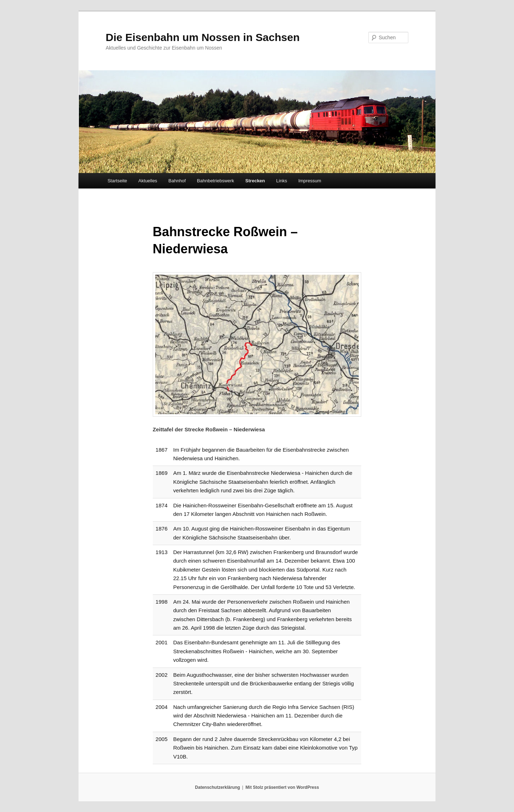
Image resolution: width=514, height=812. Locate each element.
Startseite (117, 181)
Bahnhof (177, 181)
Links (282, 181)
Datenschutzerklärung (217, 787)
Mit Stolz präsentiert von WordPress (282, 787)
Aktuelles (148, 181)
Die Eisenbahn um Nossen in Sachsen (203, 37)
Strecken (255, 181)
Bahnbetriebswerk (216, 181)
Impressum (310, 181)
